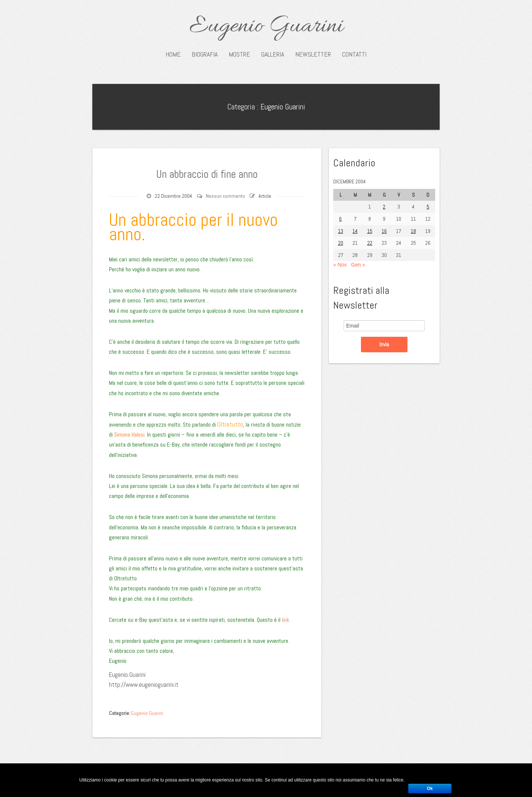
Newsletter (313, 54)
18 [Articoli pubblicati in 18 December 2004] (413, 231)
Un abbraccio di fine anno (207, 173)
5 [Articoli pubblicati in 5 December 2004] (428, 207)
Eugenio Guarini (266, 27)
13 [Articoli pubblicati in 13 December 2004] (341, 231)
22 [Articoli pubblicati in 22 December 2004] (370, 243)
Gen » (358, 265)
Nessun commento (225, 196)
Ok (430, 788)
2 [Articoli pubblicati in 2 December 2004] (384, 207)
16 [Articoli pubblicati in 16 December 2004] (384, 231)
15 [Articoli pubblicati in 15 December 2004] (370, 231)
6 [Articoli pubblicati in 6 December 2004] (340, 219)
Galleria (273, 54)
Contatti (354, 54)
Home (173, 54)
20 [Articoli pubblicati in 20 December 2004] (341, 243)
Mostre (239, 54)
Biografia (205, 54)
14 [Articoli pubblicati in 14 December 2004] (355, 231)
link (286, 620)
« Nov (340, 265)
